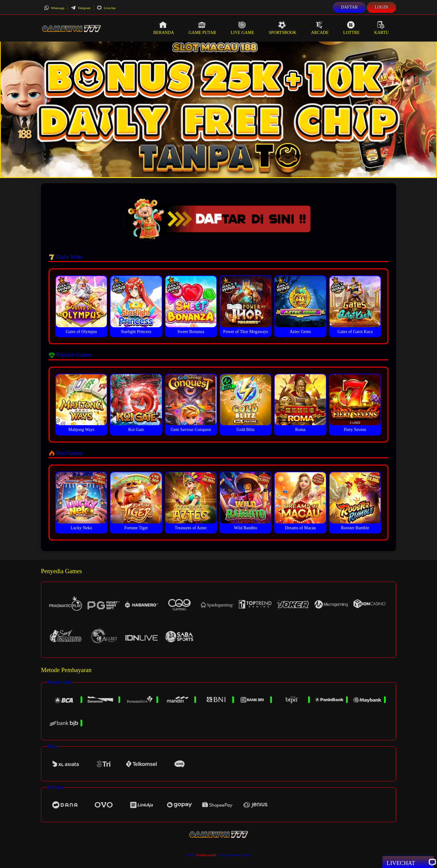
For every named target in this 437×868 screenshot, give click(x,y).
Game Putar (202, 28)
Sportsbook (282, 28)
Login (381, 7)
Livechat (106, 8)
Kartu (381, 28)
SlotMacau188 (206, 855)
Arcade (320, 28)
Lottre (351, 28)
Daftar (349, 7)
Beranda (164, 28)
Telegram (81, 8)
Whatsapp (54, 8)
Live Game (242, 28)
